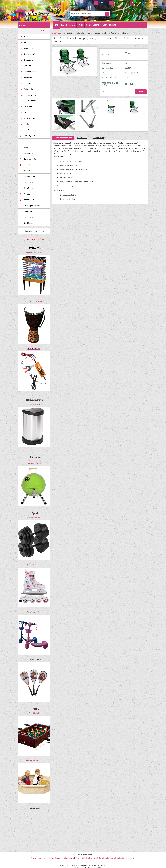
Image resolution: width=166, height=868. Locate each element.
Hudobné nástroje (31, 72)
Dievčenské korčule (34, 565)
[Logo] (34, 14)
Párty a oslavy (29, 89)
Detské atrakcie (30, 118)
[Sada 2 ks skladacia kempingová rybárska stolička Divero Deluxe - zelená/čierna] (65, 100)
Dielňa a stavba (54, 858)
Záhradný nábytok (109, 858)
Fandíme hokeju (30, 95)
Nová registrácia (120, 3)
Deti (25, 112)
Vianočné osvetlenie (39, 858)
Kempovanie (28, 60)
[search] (107, 14)
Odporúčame (29, 153)
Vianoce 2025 (29, 217)
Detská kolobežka (34, 612)
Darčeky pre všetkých (32, 206)
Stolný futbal (29, 48)
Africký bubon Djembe (34, 301)
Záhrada (27, 141)
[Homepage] (57, 25)
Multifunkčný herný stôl (34, 252)
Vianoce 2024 (29, 200)
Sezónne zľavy (29, 176)
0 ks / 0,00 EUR (141, 3)
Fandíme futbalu (30, 101)
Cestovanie (28, 83)
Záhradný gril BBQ (34, 463)
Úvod (54, 33)
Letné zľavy (28, 165)
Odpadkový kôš (34, 404)
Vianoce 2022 (29, 171)
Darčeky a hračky (30, 159)
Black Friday (28, 188)
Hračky (26, 124)
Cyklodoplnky (29, 130)
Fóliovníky (79, 858)
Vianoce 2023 (29, 182)
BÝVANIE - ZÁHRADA (68, 25)
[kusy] (105, 91)
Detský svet (28, 223)
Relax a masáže (30, 54)
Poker (26, 42)
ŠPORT (88, 25)
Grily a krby (88, 858)
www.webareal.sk (43, 845)
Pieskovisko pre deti (34, 760)
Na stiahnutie (82, 138)
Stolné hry (28, 66)
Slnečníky (97, 858)
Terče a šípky (29, 106)
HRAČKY (81, 25)
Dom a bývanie (29, 136)
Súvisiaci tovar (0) (99, 138)
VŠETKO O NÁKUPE (110, 25)
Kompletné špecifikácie (63, 138)
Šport (26, 147)
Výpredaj (27, 194)
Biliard (26, 37)
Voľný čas (45, 31)
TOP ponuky (28, 211)
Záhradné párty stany (126, 858)
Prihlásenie (103, 3)
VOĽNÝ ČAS (97, 25)
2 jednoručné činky (34, 517)
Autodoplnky (29, 77)
